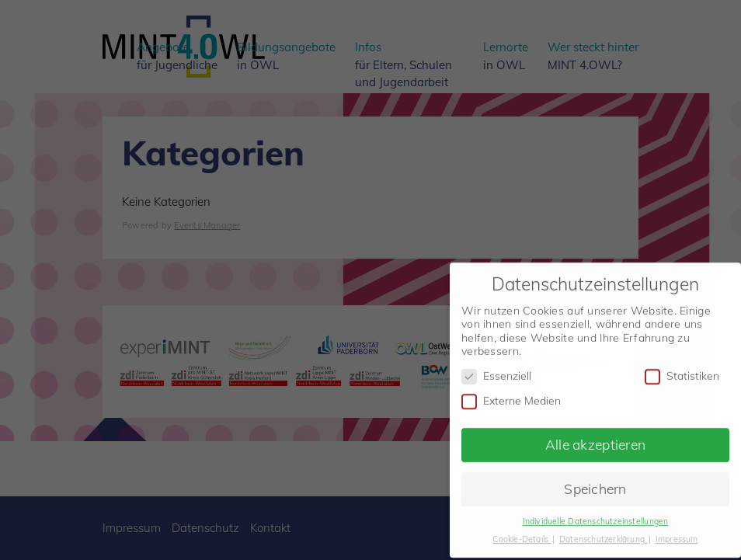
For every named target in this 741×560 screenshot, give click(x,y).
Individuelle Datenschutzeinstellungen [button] (596, 517)
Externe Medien (511, 396)
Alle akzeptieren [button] (595, 440)
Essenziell (496, 372)
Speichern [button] (595, 484)
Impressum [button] (677, 534)
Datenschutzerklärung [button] (603, 534)
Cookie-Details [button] (522, 534)
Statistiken (682, 372)
